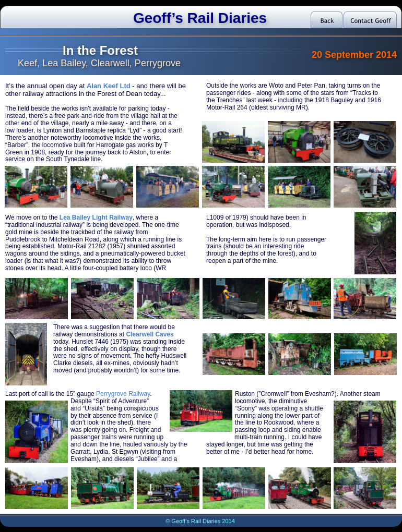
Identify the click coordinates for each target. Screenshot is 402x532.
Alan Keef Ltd (109, 86)
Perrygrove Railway (123, 394)
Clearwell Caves (150, 334)
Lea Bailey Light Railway (96, 217)
